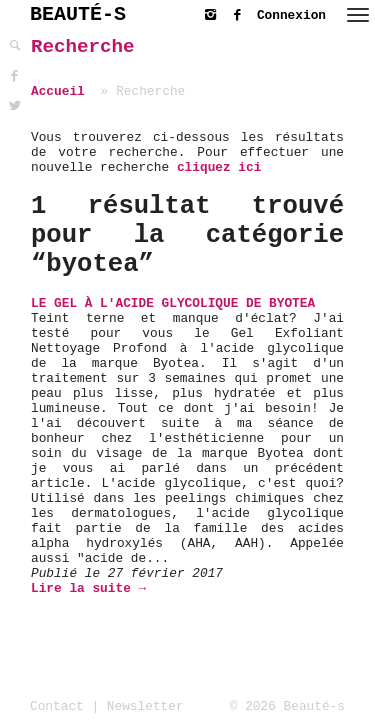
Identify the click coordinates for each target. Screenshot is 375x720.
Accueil (58, 91)
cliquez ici (219, 167)
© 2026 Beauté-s (287, 706)
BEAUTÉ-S (78, 14)
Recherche (83, 47)
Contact (57, 706)
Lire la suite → (88, 588)
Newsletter (145, 706)
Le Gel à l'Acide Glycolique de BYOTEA (173, 303)
